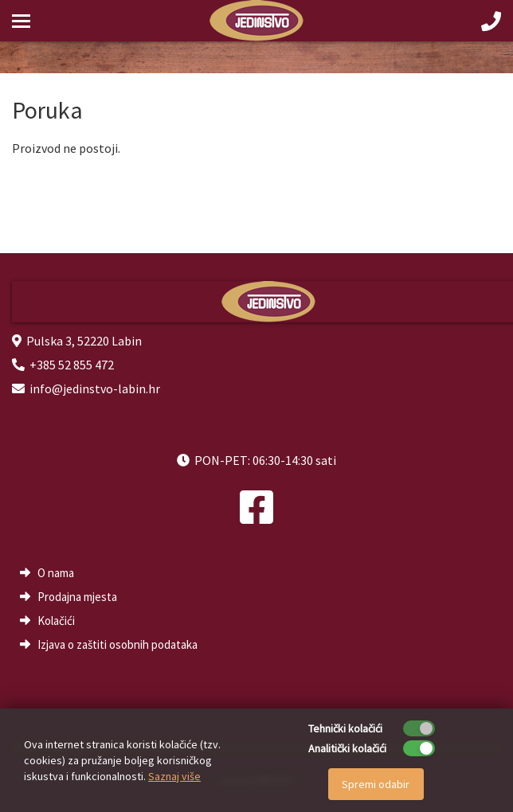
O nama (56, 573)
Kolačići (56, 621)
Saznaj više (174, 776)
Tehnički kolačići (345, 728)
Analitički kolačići (347, 748)
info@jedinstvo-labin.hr (95, 388)
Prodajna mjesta (77, 597)
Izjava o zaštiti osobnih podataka (117, 644)
